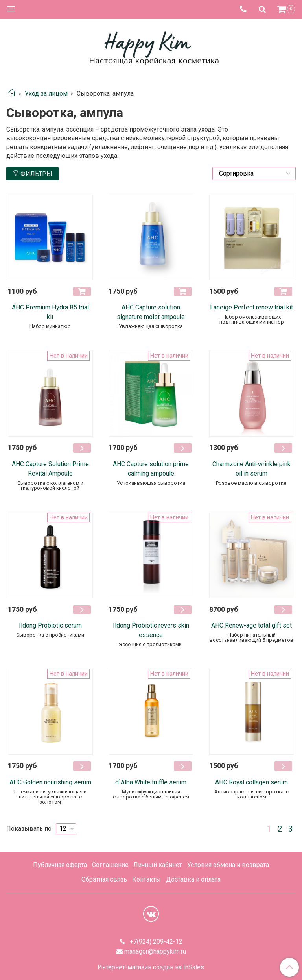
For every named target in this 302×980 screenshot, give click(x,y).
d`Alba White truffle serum (151, 782)
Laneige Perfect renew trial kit (251, 307)
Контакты (146, 879)
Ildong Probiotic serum (50, 625)
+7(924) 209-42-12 (155, 942)
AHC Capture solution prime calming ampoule (151, 469)
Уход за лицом (46, 94)
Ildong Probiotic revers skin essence (151, 630)
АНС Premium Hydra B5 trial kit (50, 312)
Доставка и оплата (193, 879)
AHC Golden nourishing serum (50, 782)
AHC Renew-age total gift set (251, 625)
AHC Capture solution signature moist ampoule (151, 312)
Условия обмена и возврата (228, 865)
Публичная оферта (60, 865)
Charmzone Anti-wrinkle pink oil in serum (251, 469)
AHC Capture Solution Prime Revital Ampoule (50, 469)
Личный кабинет (158, 865)
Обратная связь (104, 879)
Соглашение (110, 865)
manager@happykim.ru (155, 951)
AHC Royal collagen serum (251, 782)
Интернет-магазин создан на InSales (151, 967)
